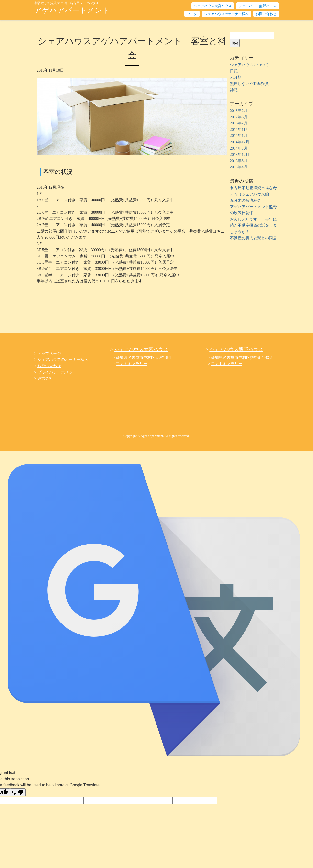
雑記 (234, 90)
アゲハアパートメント (72, 8)
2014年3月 (239, 148)
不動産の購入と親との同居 (253, 238)
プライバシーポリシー (57, 372)
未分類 (236, 77)
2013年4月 (239, 167)
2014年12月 (240, 142)
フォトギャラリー (132, 364)
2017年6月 (239, 117)
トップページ (49, 353)
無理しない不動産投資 (249, 83)
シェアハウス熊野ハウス (257, 6)
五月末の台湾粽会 (246, 200)
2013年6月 (239, 161)
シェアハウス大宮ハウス (213, 6)
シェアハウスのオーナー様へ (226, 14)
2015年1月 (239, 136)
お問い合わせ (266, 14)
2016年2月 (239, 123)
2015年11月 (240, 129)
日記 (234, 71)
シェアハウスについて (249, 65)
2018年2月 (239, 111)
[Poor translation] (18, 792)
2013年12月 (240, 154)
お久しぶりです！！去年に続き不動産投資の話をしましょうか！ (253, 225)
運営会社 (45, 378)
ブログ (192, 14)
